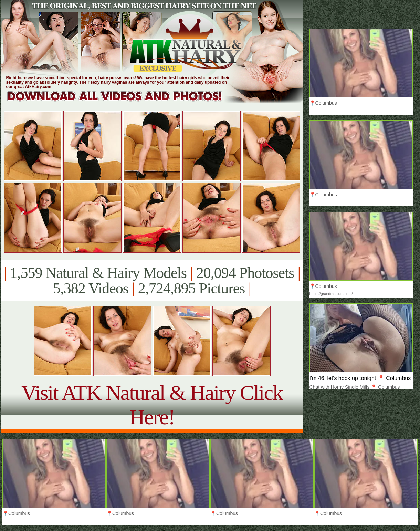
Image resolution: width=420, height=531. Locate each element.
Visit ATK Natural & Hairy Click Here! (152, 405)
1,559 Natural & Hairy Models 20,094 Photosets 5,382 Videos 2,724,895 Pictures (152, 281)
